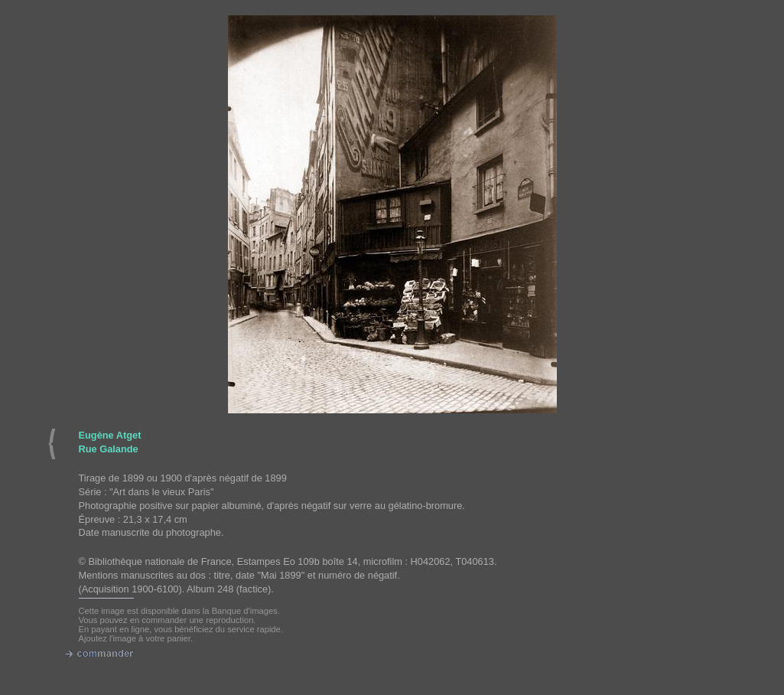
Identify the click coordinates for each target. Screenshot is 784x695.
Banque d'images (245, 611)
